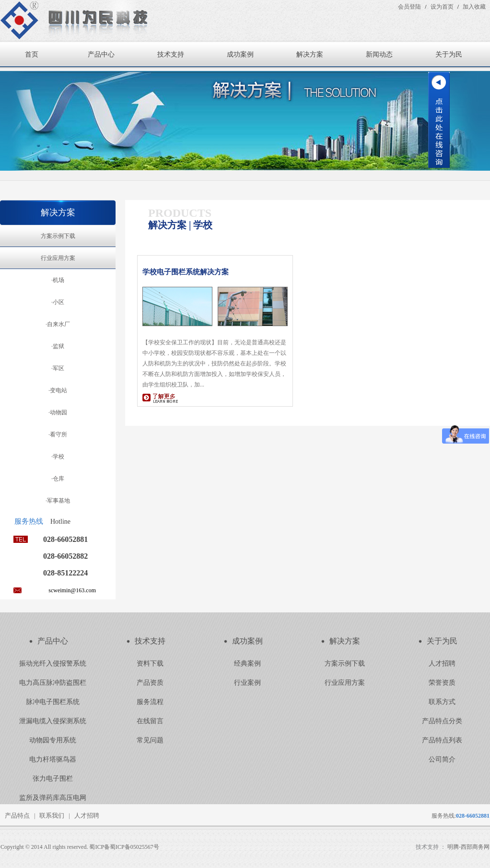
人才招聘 (442, 663)
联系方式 (442, 702)
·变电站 (58, 390)
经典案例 (247, 663)
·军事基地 (58, 501)
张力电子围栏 (53, 779)
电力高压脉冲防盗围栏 (53, 683)
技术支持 (171, 54)
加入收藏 (474, 7)
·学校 (58, 457)
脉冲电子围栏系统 (53, 702)
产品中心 (101, 54)
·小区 (58, 302)
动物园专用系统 (53, 740)
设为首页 (442, 7)
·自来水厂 (58, 324)
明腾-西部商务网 (468, 847)
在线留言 (150, 721)
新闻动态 (379, 54)
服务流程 (150, 702)
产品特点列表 (442, 740)
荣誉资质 (442, 683)
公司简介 (442, 759)
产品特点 (17, 815)
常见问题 (150, 740)
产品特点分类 (442, 721)
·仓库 (58, 479)
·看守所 (58, 434)
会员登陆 (409, 7)
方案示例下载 (58, 236)
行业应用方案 (58, 258)
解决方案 (310, 54)
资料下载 (150, 663)
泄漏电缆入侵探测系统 (53, 721)
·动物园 (58, 412)
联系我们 (52, 815)
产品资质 (150, 683)
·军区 (58, 368)
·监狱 (58, 346)
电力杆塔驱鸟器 (53, 759)
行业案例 (247, 683)
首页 (32, 54)
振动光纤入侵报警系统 (53, 663)
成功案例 (240, 54)
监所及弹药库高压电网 (53, 798)
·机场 (58, 280)
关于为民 (449, 54)
